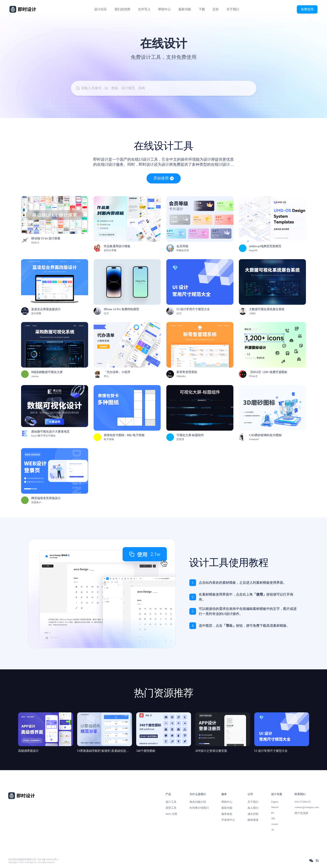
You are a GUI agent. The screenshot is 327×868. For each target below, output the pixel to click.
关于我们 (233, 9)
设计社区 (101, 9)
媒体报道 (253, 820)
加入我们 (253, 808)
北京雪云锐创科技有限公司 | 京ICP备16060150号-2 (33, 859)
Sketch (275, 807)
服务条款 (227, 814)
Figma (275, 802)
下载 (202, 9)
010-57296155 (303, 802)
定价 (216, 9)
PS (273, 813)
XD (273, 818)
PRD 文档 (171, 814)
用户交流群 (301, 813)
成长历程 (253, 814)
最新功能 (185, 9)
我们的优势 (122, 9)
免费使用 (307, 9)
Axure (275, 824)
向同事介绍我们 (199, 808)
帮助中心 (164, 9)
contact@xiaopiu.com (307, 807)
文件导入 (144, 9)
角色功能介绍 (198, 802)
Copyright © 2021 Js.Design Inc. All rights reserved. (32, 862)
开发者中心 (228, 820)
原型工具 (171, 808)
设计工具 (171, 802)
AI (273, 830)
